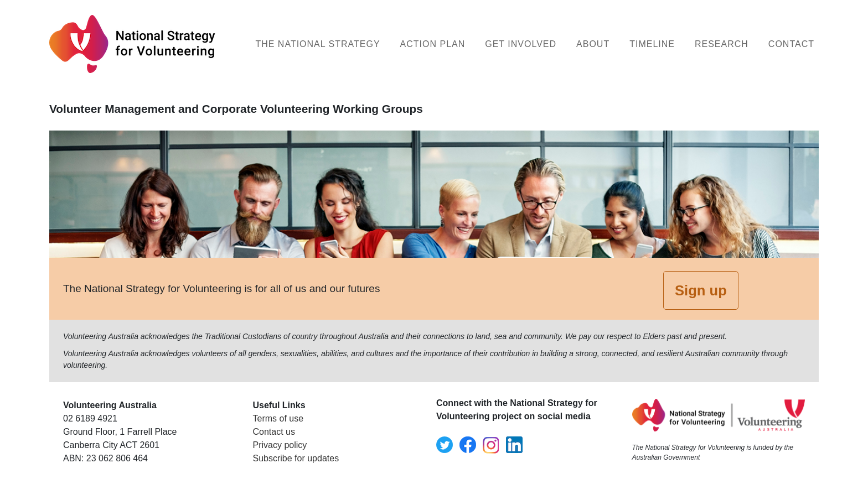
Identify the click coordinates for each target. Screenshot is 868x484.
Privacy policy (280, 445)
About (593, 44)
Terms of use (278, 418)
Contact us (274, 432)
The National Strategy (317, 44)
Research (722, 44)
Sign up (701, 290)
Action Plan (433, 44)
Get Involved (521, 44)
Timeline (652, 44)
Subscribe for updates (296, 458)
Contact (791, 44)
